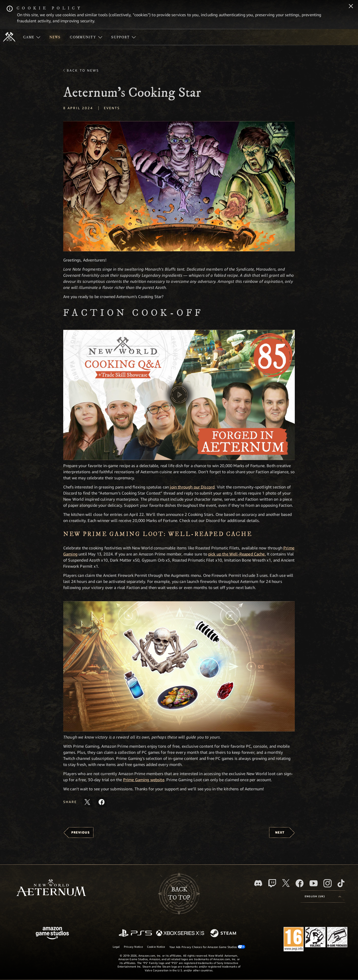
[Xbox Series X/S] (180, 933)
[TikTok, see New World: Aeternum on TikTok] (341, 883)
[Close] (351, 7)
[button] (179, 186)
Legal (116, 947)
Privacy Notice (133, 947)
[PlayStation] (135, 933)
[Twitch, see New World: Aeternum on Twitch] (272, 883)
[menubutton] (323, 896)
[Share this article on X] (87, 802)
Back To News (83, 70)
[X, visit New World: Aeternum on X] (286, 883)
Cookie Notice (156, 947)
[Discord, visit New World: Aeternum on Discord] (258, 883)
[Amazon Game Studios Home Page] (52, 934)
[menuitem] (32, 37)
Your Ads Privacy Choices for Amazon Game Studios (207, 947)
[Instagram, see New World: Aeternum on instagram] (328, 883)
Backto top (179, 894)
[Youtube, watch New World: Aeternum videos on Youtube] (314, 883)
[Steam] (224, 934)
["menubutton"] (32, 37)
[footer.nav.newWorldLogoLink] (51, 888)
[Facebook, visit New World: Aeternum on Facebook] (300, 883)
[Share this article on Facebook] (102, 802)
